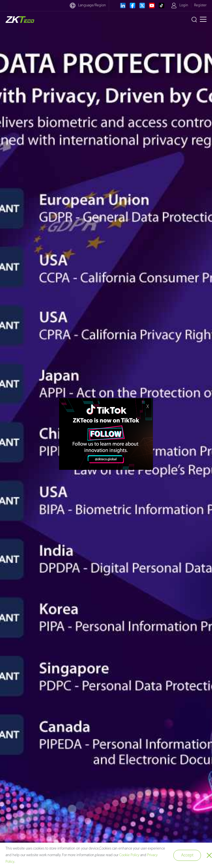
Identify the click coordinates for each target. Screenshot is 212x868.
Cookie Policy (129, 855)
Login (184, 5)
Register (200, 5)
